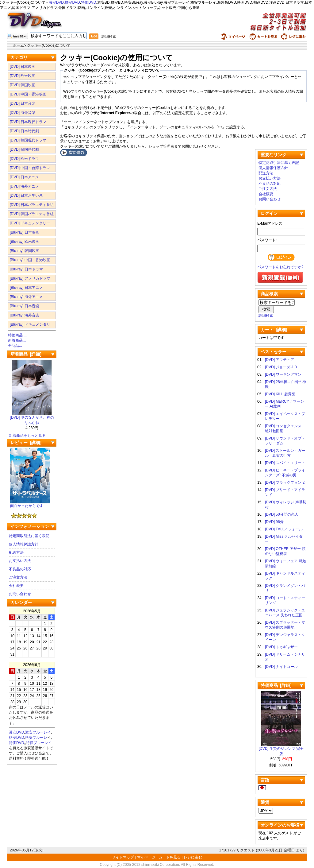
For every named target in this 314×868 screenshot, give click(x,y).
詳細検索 (109, 37)
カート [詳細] (274, 330)
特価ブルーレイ (39, 743)
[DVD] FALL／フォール (284, 529)
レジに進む (193, 857)
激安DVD (56, 2)
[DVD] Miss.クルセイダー (284, 539)
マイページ (146, 857)
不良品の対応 (20, 569)
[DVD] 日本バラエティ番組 (32, 205)
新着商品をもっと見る (27, 436)
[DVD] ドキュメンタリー (30, 223)
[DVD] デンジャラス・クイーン (285, 637)
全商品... (15, 346)
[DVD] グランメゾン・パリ (285, 588)
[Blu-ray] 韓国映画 (25, 251)
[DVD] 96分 (274, 522)
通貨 (265, 802)
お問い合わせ (20, 594)
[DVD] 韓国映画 (23, 85)
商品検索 (269, 294)
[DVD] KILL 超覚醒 (280, 394)
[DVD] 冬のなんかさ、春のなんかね (32, 418)
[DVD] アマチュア (280, 360)
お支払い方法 (20, 561)
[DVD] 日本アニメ (24, 177)
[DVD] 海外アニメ (24, 186)
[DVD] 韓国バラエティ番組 (32, 214)
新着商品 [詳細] (26, 354)
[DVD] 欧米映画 (23, 76)
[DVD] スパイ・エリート (285, 463)
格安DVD (72, 2)
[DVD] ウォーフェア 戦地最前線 (286, 564)
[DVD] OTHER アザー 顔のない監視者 (285, 551)
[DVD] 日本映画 (23, 67)
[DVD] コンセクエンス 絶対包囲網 (285, 428)
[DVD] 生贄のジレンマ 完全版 (281, 749)
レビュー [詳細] (26, 443)
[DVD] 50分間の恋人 (282, 514)
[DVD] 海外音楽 (23, 113)
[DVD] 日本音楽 (23, 103)
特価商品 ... (17, 335)
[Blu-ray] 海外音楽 (25, 315)
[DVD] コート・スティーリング (285, 600)
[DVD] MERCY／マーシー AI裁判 (284, 404)
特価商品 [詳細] (276, 685)
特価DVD (88, 2)
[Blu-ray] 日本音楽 (25, 306)
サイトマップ (123, 857)
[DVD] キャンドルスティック (285, 576)
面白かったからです (30, 504)
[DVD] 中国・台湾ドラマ (30, 168)
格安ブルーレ (36, 738)
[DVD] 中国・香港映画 (28, 94)
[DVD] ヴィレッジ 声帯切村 (286, 505)
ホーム (18, 45)
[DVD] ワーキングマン (283, 374)
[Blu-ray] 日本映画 (25, 232)
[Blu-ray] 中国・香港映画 (30, 260)
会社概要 (16, 586)
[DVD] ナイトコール (281, 667)
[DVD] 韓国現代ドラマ (28, 140)
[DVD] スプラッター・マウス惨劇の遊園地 (285, 625)
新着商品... (17, 340)
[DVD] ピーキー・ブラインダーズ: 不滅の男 (285, 473)
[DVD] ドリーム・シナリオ (285, 657)
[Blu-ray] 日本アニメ (26, 288)
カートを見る (170, 857)
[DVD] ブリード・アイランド (285, 492)
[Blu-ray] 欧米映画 (25, 242)
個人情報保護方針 (24, 544)
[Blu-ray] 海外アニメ (26, 297)
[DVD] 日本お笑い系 (26, 196)
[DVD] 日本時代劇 (24, 131)
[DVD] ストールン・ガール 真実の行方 (285, 453)
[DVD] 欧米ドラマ (24, 159)
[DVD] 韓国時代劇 (24, 149)
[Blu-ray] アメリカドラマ (30, 278)
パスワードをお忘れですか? (280, 267)
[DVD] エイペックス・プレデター (285, 416)
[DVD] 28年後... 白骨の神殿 (285, 384)
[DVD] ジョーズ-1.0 (281, 367)
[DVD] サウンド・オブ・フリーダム (285, 441)
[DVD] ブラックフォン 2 (285, 482)
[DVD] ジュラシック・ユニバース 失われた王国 (285, 613)
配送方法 (16, 552)
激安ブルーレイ (38, 732)
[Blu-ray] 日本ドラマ (26, 269)
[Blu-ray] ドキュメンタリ (30, 324)
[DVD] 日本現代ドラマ (28, 122)
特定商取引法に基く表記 (29, 536)
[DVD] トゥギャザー (281, 647)
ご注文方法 (18, 577)
